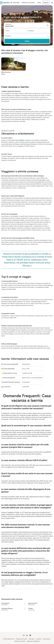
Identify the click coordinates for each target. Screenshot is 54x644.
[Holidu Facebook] (30, 635)
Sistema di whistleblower (33, 641)
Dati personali (46, 639)
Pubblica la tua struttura (28, 3)
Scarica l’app (15, 3)
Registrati (46, 3)
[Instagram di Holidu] (24, 635)
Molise (22, 140)
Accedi (39, 3)
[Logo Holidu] (5, 3)
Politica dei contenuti (20, 641)
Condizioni (39, 639)
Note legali (32, 639)
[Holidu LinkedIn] (27, 635)
